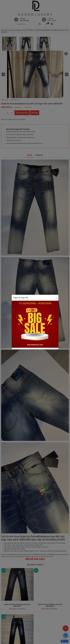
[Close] (56, 298)
